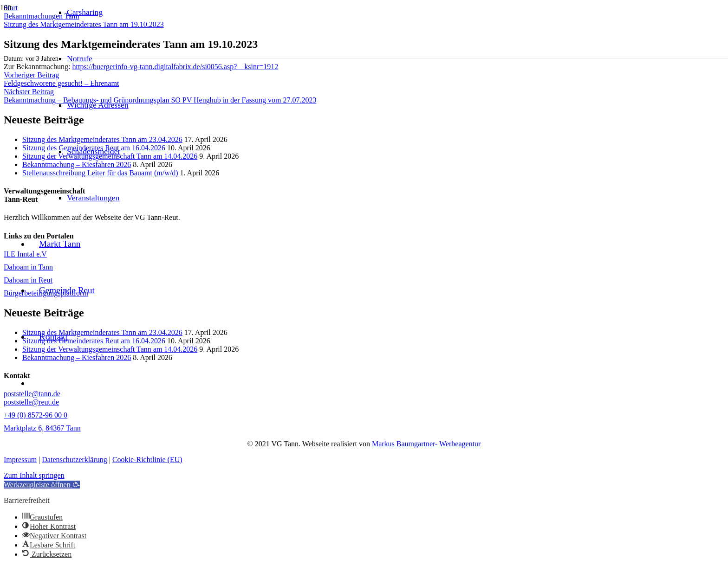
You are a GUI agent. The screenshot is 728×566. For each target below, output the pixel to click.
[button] (42, 485)
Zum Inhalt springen (34, 475)
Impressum (20, 460)
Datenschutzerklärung (74, 460)
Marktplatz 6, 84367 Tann (42, 428)
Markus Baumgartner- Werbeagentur (426, 444)
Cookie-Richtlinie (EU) (147, 460)
